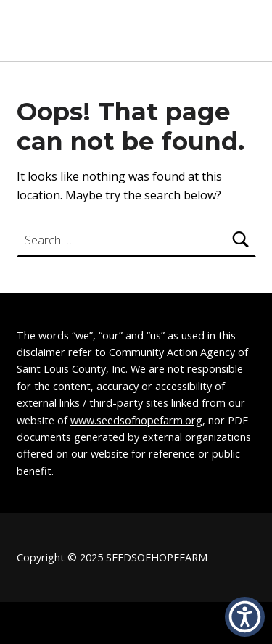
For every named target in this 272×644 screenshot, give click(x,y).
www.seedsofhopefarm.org (136, 420)
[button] (245, 617)
